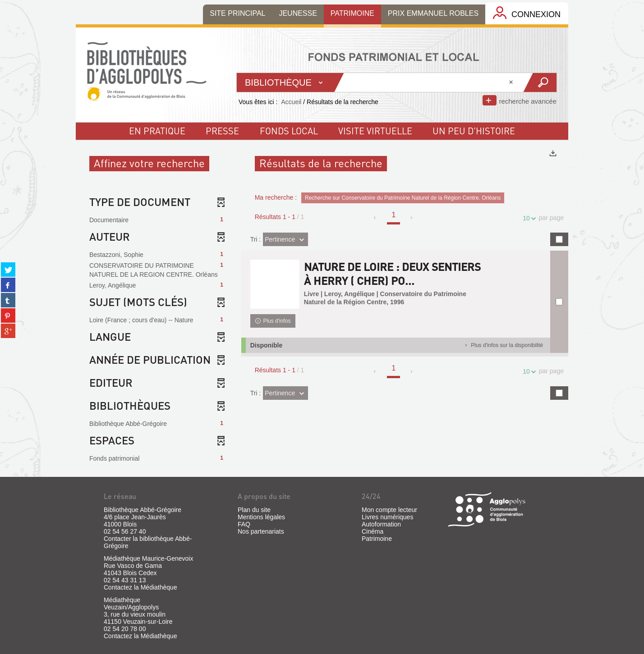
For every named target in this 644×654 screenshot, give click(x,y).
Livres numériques (387, 517)
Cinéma (373, 531)
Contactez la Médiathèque (140, 587)
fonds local (289, 131)
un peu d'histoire (474, 131)
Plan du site (254, 510)
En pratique (157, 131)
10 (528, 218)
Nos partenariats (261, 531)
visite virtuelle (375, 131)
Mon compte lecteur (389, 510)
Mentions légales (261, 517)
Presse (222, 131)
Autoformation (381, 524)
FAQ (244, 524)
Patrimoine (377, 539)
